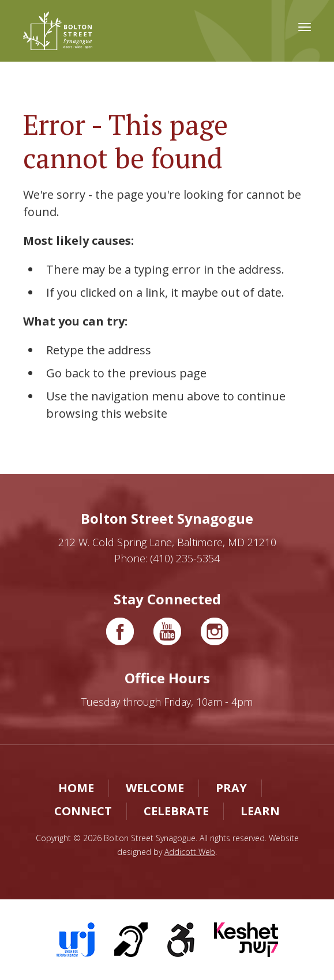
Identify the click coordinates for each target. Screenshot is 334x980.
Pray (231, 788)
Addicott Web (190, 852)
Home (76, 788)
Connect (83, 811)
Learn (260, 811)
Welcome (155, 788)
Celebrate (176, 811)
